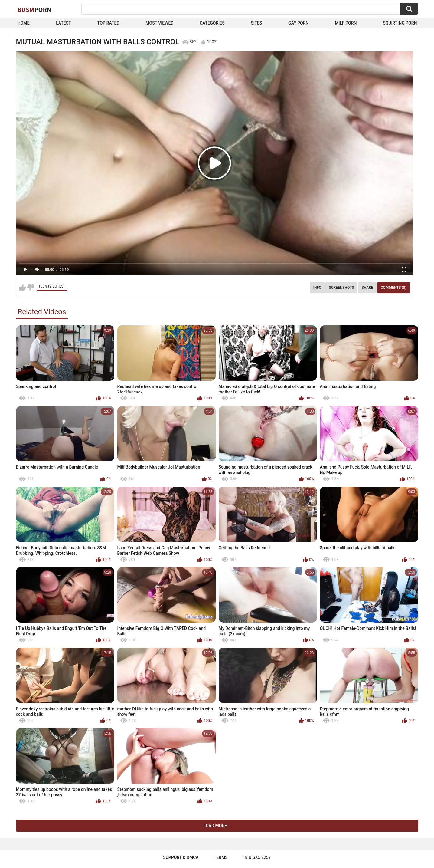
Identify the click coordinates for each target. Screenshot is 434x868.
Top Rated (108, 23)
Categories (212, 23)
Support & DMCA (181, 857)
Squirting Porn (400, 23)
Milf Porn (346, 23)
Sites (256, 23)
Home (24, 23)
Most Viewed (159, 23)
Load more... (217, 826)
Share (367, 288)
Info (317, 288)
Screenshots (341, 288)
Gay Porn (298, 23)
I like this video (23, 288)
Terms (221, 857)
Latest (64, 23)
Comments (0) (394, 288)
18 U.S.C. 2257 (257, 857)
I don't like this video (30, 288)
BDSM (34, 9)
